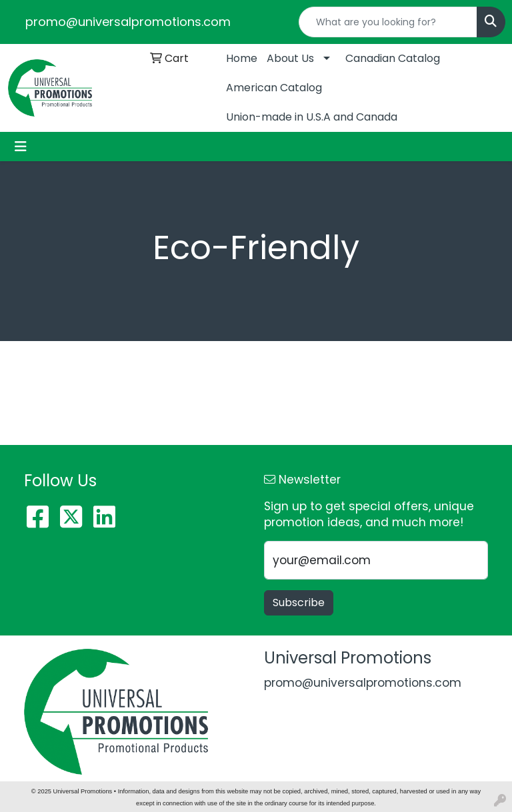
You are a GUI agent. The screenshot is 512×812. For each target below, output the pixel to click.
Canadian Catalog (393, 58)
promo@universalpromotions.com (128, 22)
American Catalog (274, 88)
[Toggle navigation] (21, 147)
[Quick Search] (388, 22)
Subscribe (299, 603)
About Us (290, 58)
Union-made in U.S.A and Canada (312, 117)
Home (242, 58)
